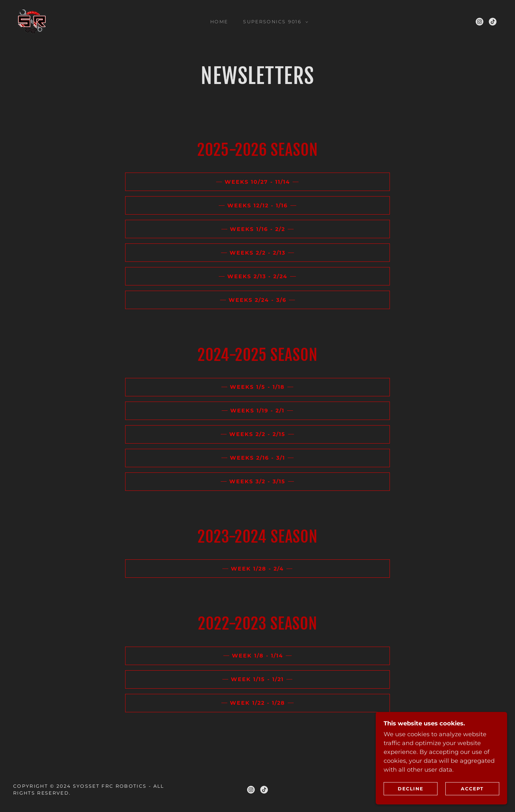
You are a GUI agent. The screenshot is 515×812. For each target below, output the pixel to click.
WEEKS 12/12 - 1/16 (257, 206)
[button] (274, 22)
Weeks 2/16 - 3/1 (257, 458)
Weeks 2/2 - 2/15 (257, 434)
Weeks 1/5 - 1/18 (257, 387)
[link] (32, 21)
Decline (411, 788)
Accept (472, 788)
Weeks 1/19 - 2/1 (257, 411)
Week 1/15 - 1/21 (257, 679)
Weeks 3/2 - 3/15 (257, 481)
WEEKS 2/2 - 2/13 (257, 253)
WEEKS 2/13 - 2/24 (257, 276)
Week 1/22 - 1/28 (257, 703)
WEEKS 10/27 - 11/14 (257, 182)
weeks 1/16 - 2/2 (257, 229)
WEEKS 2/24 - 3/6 (257, 300)
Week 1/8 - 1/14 (257, 656)
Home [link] (219, 22)
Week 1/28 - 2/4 (257, 569)
